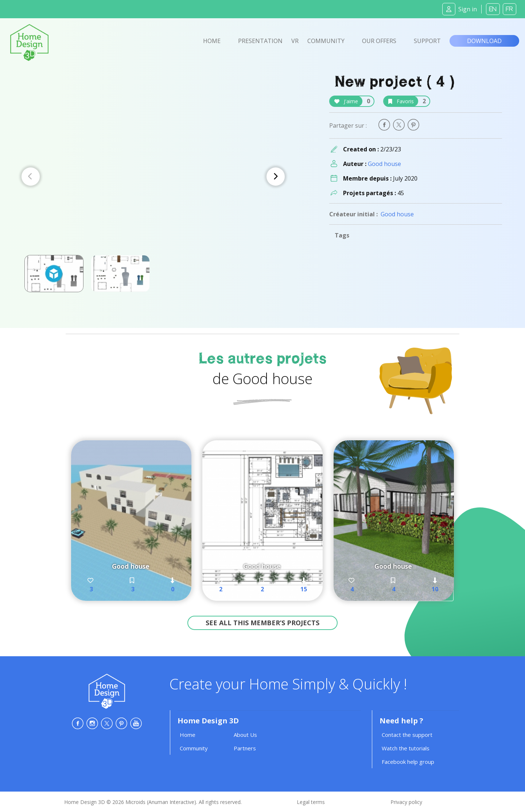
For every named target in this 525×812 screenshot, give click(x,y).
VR (295, 41)
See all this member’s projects (262, 623)
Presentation (260, 41)
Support (427, 41)
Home (212, 41)
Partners (245, 748)
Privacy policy (406, 802)
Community (326, 41)
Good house (384, 164)
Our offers (379, 41)
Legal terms (311, 802)
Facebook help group (408, 762)
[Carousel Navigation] (153, 177)
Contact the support (407, 735)
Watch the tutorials (406, 748)
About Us (245, 735)
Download (484, 41)
